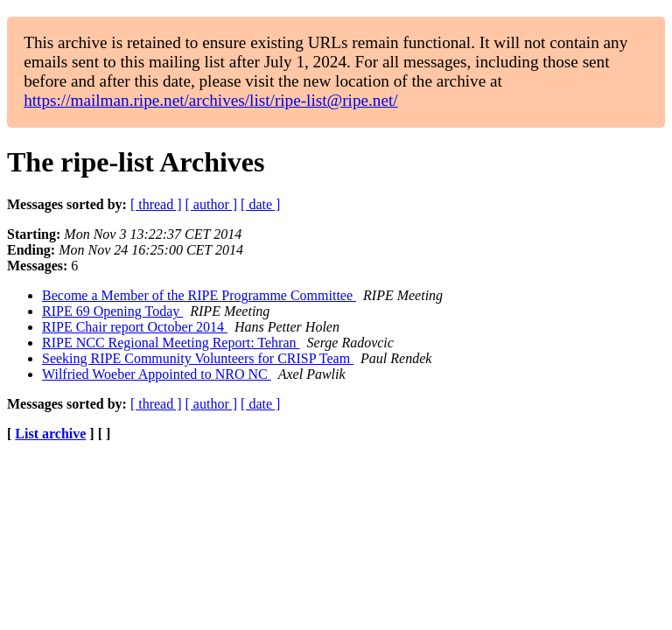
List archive (50, 434)
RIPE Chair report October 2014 (135, 327)
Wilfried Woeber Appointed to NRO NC (157, 374)
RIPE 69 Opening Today (112, 311)
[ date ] (260, 204)
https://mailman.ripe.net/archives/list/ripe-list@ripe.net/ (210, 100)
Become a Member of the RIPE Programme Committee (199, 295)
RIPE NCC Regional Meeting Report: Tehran (171, 343)
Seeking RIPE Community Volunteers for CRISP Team (198, 358)
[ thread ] (156, 204)
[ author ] (212, 204)
